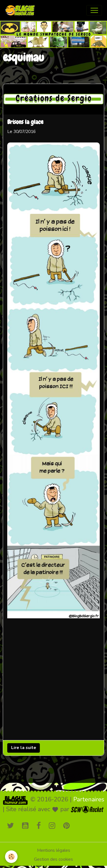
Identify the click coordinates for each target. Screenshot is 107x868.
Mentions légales (54, 850)
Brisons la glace (25, 122)
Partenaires (89, 799)
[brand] (21, 10)
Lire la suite (24, 748)
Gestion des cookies (53, 859)
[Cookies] (11, 857)
